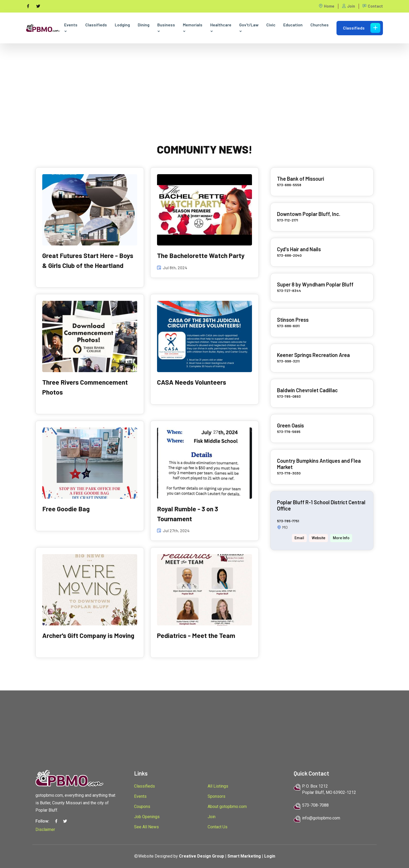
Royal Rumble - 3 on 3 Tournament (188, 514)
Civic (271, 25)
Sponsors (216, 796)
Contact (373, 6)
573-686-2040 (289, 255)
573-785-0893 (289, 396)
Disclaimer (45, 829)
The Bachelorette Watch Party (201, 255)
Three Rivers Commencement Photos (85, 387)
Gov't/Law (249, 28)
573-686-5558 (289, 185)
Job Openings (147, 817)
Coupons (142, 807)
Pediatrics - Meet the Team (196, 635)
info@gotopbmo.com (321, 818)
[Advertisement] (204, 80)
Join (348, 6)
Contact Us (218, 827)
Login (270, 856)
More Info (341, 538)
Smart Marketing (244, 856)
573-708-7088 (315, 805)
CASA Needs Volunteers (192, 382)
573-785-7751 (288, 521)
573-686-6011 (288, 326)
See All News (146, 827)
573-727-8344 (289, 291)
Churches (320, 25)
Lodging (122, 25)
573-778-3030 (289, 473)
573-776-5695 (289, 432)
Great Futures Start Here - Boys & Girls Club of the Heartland (88, 260)
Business (166, 28)
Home (327, 6)
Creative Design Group (202, 856)
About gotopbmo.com (227, 807)
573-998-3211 (288, 361)
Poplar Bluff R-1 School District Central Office (321, 505)
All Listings (218, 786)
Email (299, 538)
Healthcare (221, 28)
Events (71, 28)
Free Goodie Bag (66, 509)
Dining (144, 25)
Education (293, 25)
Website (318, 538)
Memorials (193, 28)
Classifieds (96, 25)
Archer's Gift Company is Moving (88, 635)
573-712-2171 (288, 220)
